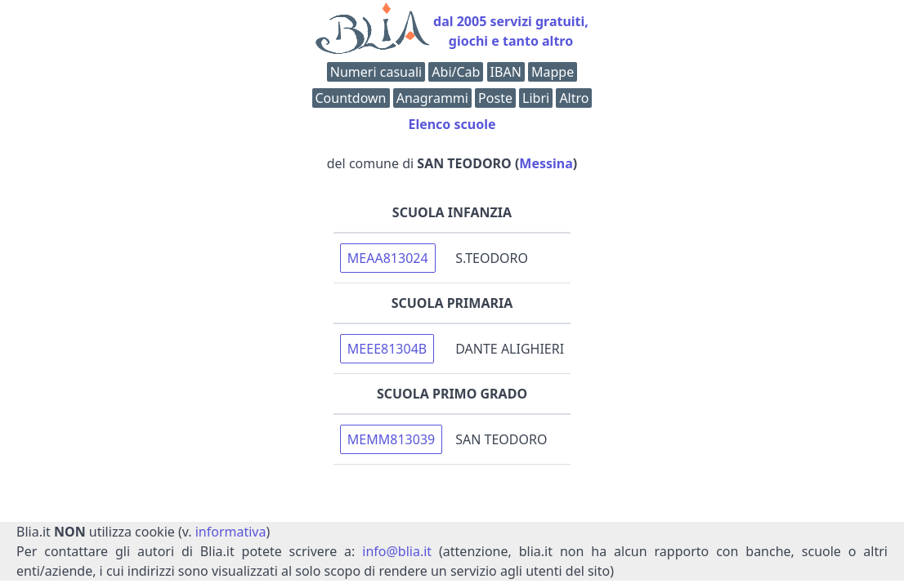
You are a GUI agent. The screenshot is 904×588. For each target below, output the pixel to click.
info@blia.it (397, 551)
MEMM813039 (391, 439)
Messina (546, 163)
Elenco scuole (452, 124)
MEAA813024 (388, 258)
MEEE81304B (387, 349)
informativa (231, 532)
